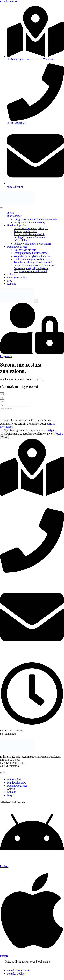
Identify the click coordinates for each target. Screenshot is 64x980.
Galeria (11, 274)
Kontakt (11, 284)
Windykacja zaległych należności (32, 256)
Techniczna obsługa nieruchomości (33, 262)
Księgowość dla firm (25, 250)
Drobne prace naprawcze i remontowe (34, 265)
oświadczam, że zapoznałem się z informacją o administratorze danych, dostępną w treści (28, 426)
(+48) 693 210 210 (10, 583)
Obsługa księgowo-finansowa (30, 237)
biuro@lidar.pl (8, 656)
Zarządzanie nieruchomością (29, 222)
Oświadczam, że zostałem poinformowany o (33, 436)
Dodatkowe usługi (17, 247)
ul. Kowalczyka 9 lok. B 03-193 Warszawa (13, 504)
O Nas (10, 213)
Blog (9, 281)
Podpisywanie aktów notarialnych (32, 244)
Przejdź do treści (9, 1)
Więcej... (52, 432)
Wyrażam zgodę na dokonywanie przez (31, 432)
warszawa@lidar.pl (10, 659)
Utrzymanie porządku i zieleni (30, 271)
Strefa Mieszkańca (17, 278)
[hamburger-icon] (1, 208)
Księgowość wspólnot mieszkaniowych (35, 219)
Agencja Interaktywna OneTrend (39, 965)
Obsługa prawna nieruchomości (31, 253)
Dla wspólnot (14, 216)
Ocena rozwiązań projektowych (31, 228)
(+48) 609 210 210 (10, 579)
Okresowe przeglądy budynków (31, 268)
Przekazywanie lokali (25, 231)
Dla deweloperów (16, 225)
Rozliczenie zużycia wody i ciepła (32, 259)
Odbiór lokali (21, 241)
